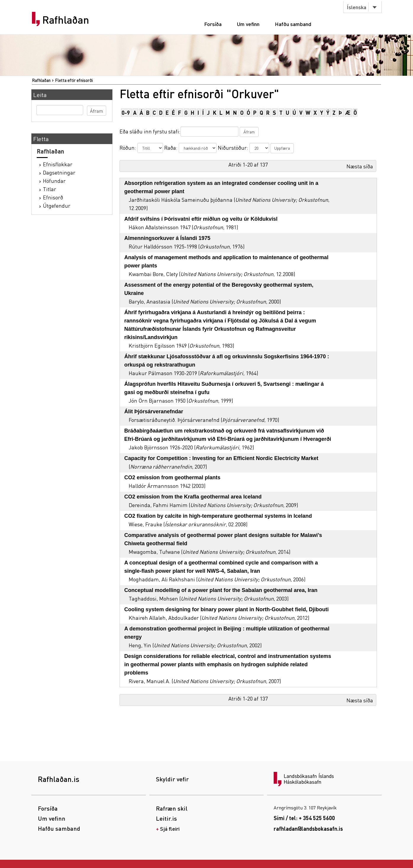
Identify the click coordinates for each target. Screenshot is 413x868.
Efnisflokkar (58, 164)
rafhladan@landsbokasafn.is (308, 829)
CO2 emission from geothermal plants (172, 477)
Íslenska (356, 7)
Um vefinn (248, 24)
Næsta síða (360, 166)
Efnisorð (53, 197)
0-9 (126, 113)
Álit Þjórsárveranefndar (154, 412)
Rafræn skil (172, 808)
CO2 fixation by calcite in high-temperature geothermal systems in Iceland (218, 516)
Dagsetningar (59, 172)
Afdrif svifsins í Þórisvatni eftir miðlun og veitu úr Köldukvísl (201, 219)
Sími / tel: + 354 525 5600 (304, 818)
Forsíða (213, 24)
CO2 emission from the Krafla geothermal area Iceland (193, 497)
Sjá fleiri (170, 829)
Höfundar (54, 181)
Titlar (50, 189)
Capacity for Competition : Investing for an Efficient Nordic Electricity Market (221, 458)
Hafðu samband (293, 24)
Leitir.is (166, 818)
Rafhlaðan (66, 20)
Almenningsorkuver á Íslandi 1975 (167, 238)
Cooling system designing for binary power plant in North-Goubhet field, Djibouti (226, 609)
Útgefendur (57, 205)
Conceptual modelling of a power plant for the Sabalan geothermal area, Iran (221, 590)
